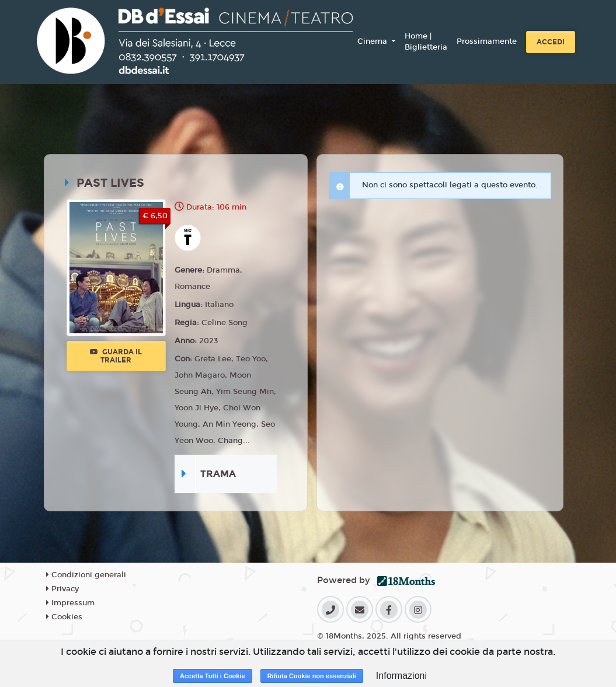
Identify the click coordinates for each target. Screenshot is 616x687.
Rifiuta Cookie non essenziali (312, 676)
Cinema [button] (373, 41)
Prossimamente (487, 41)
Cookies (64, 617)
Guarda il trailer (116, 356)
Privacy (62, 589)
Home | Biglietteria (426, 42)
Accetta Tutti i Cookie (213, 676)
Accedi (551, 42)
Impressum (70, 603)
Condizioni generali (86, 575)
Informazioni (401, 676)
